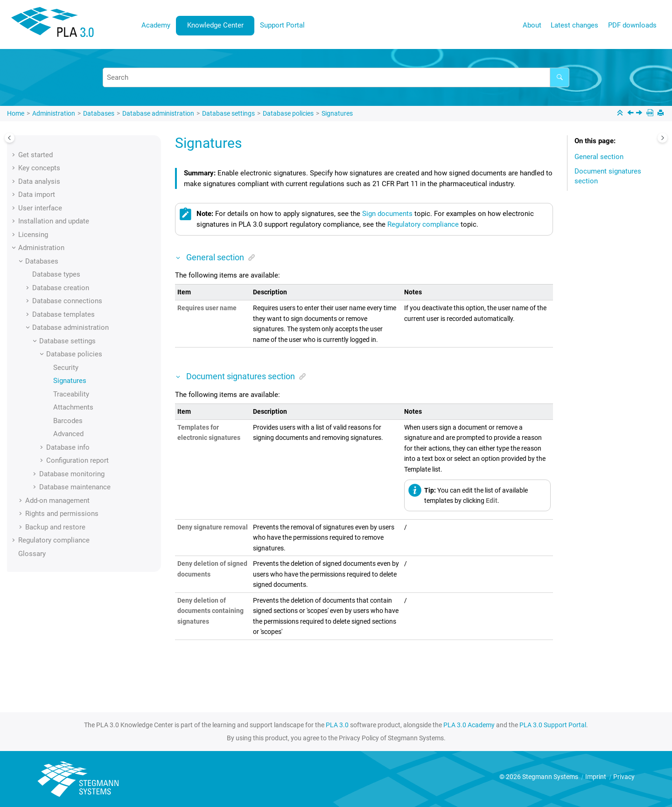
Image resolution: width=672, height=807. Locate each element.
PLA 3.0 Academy (469, 725)
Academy (156, 25)
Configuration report (77, 460)
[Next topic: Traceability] (640, 114)
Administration (54, 113)
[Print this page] (661, 114)
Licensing (33, 235)
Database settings (228, 113)
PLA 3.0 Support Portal (553, 725)
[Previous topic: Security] (631, 114)
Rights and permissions (62, 514)
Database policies (288, 113)
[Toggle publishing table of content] (10, 138)
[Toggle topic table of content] (662, 138)
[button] (14, 155)
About (532, 25)
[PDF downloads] (651, 114)
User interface (40, 208)
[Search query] (336, 77)
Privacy (624, 777)
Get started (35, 155)
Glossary (32, 554)
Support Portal (282, 25)
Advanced (68, 434)
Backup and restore (55, 527)
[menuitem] (156, 25)
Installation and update (54, 221)
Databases (99, 113)
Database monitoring (72, 474)
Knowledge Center (215, 25)
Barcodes (68, 421)
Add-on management (57, 501)
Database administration (158, 113)
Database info (68, 447)
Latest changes (574, 25)
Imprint (596, 777)
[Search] (560, 77)
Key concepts (39, 168)
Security (66, 368)
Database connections (67, 301)
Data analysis (39, 181)
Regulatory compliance (54, 540)
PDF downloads (632, 25)
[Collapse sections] (621, 114)
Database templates (63, 314)
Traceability (71, 394)
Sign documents (387, 214)
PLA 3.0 (337, 725)
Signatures (337, 113)
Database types (56, 274)
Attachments (73, 407)
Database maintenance (75, 487)
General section (599, 157)
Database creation (61, 288)
